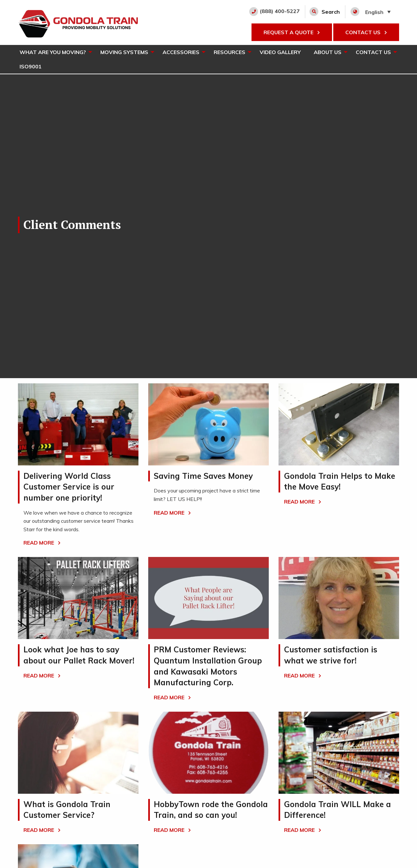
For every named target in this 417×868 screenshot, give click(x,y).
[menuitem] (53, 52)
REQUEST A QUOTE (292, 32)
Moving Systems (124, 52)
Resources (230, 52)
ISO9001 (31, 66)
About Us (328, 52)
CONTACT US (366, 32)
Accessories (181, 52)
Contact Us (373, 52)
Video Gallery (280, 52)
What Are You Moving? (53, 52)
